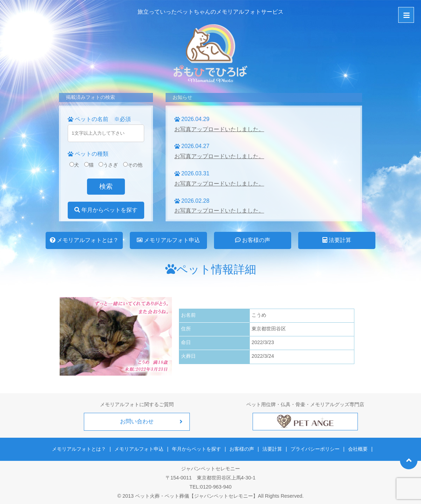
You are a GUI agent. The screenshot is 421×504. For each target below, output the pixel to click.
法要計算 (337, 240)
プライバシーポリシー (315, 449)
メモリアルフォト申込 (168, 240)
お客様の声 (253, 240)
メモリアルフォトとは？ (84, 240)
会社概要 (357, 449)
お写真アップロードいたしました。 (219, 129)
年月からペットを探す (106, 210)
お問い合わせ (137, 421)
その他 (133, 165)
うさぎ (108, 165)
